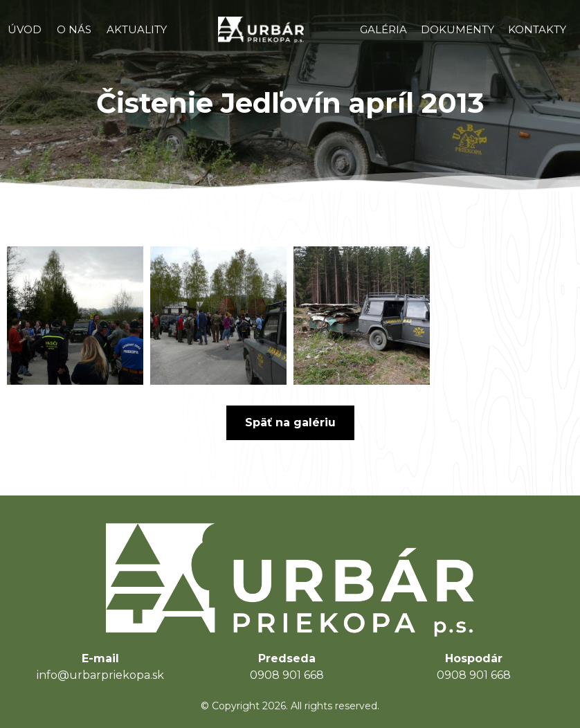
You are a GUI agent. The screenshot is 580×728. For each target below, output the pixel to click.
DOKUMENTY (457, 29)
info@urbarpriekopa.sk (100, 675)
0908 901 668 (287, 675)
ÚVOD (25, 29)
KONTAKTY (537, 29)
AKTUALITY (137, 29)
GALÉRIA (383, 29)
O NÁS (74, 29)
